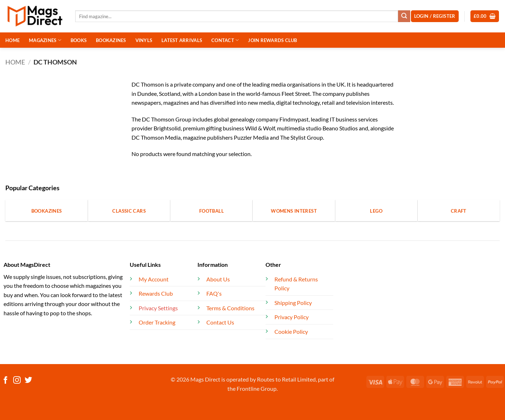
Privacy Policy (292, 317)
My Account (154, 279)
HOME (12, 40)
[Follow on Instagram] (17, 381)
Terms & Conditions (230, 308)
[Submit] (404, 16)
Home (15, 62)
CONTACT (225, 40)
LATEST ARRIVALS (182, 40)
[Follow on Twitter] (28, 381)
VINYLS (144, 40)
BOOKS (79, 40)
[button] (485, 16)
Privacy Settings (158, 308)
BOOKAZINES (111, 40)
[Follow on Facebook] (6, 381)
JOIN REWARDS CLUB (272, 40)
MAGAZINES (45, 40)
